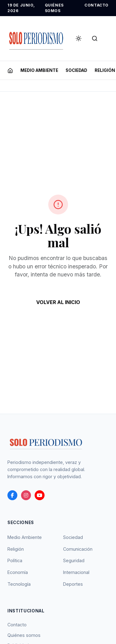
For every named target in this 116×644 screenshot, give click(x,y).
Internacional (76, 572)
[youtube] (40, 495)
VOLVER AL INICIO (58, 302)
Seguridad (74, 560)
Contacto (17, 625)
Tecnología (19, 584)
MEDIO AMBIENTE (39, 70)
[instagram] (26, 495)
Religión (16, 549)
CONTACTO (97, 5)
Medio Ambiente (25, 537)
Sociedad (73, 537)
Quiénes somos (24, 635)
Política (15, 560)
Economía (18, 572)
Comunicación (78, 549)
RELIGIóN (105, 70)
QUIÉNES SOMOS (54, 8)
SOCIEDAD (76, 70)
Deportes (73, 584)
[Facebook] (12, 495)
